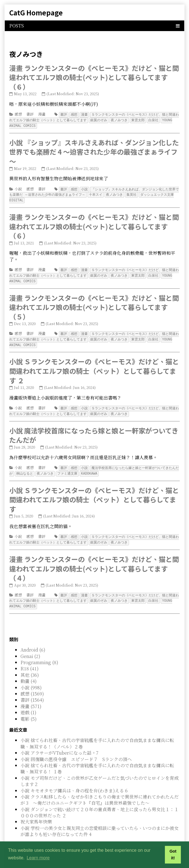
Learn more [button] (38, 858)
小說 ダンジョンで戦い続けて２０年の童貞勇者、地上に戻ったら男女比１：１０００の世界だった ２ (100, 807)
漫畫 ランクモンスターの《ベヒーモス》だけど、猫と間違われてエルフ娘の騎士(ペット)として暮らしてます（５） (94, 305)
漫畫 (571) (31, 700)
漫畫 (42, 114)
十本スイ (96, 193)
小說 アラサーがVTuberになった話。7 (59, 747)
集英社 (132, 193)
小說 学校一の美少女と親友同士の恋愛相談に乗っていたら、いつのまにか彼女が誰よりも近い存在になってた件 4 (100, 825)
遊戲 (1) (28, 707)
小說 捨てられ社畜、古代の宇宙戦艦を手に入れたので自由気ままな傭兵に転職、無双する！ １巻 (97, 763)
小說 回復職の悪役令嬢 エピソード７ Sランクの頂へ (76, 753)
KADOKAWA (89, 469)
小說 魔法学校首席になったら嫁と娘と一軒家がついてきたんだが (94, 431)
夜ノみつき (119, 120)
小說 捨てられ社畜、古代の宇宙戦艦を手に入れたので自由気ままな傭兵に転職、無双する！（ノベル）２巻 (97, 737)
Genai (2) (30, 650)
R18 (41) (30, 663)
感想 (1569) (32, 688)
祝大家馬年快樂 (36, 816)
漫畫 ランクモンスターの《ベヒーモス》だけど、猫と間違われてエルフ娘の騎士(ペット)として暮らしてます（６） (94, 77)
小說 (18, 188)
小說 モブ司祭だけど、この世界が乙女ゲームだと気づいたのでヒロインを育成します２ (100, 775)
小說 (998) (31, 682)
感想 (18, 114)
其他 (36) (30, 669)
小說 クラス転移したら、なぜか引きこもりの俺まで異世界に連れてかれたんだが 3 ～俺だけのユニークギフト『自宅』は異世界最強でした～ (100, 794)
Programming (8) (39, 656)
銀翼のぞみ (99, 120)
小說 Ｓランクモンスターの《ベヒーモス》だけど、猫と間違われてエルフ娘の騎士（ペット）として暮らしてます (94, 495)
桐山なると (25, 469)
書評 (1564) (32, 694)
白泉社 (153, 120)
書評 (30, 114)
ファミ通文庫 (67, 469)
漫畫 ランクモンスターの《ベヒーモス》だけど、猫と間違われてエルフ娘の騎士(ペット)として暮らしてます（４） (94, 563)
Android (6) (33, 644)
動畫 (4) (29, 675)
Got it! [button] (173, 855)
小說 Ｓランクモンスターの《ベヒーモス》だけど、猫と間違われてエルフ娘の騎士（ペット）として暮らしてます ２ (94, 367)
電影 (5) (29, 713)
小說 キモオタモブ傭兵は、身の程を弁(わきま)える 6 (74, 785)
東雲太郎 (138, 120)
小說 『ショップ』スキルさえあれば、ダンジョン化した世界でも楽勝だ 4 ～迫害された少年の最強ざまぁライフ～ (94, 151)
